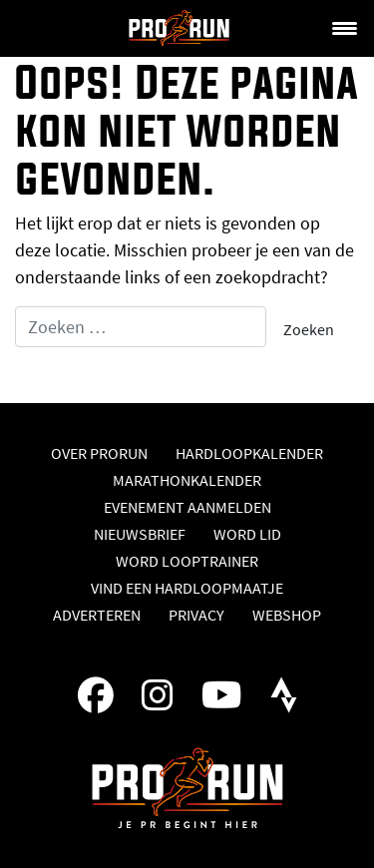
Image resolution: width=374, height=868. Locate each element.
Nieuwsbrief (140, 534)
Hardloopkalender (249, 453)
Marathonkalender (187, 480)
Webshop (287, 615)
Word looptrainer (187, 561)
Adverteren (97, 615)
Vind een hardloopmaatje (187, 588)
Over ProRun (99, 453)
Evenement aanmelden (187, 507)
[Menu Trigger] (344, 27)
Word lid (247, 534)
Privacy (196, 615)
